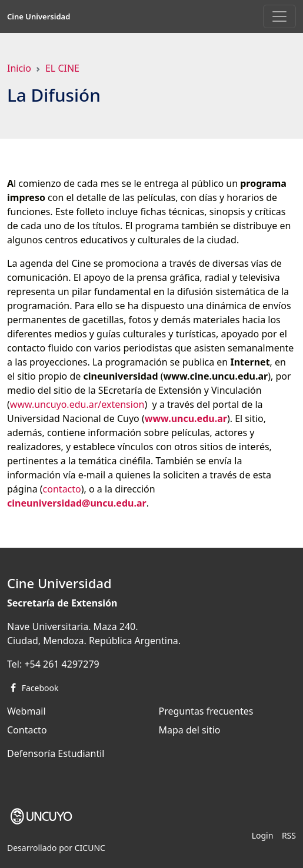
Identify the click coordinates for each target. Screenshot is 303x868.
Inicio (19, 68)
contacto (62, 489)
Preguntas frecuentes (206, 711)
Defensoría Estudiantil (56, 753)
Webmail (26, 711)
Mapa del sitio (190, 730)
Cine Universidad (39, 16)
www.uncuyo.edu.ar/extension (77, 404)
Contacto (27, 730)
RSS (289, 835)
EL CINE (62, 68)
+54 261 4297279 (61, 664)
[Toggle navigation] (279, 16)
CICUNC (90, 848)
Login (263, 835)
